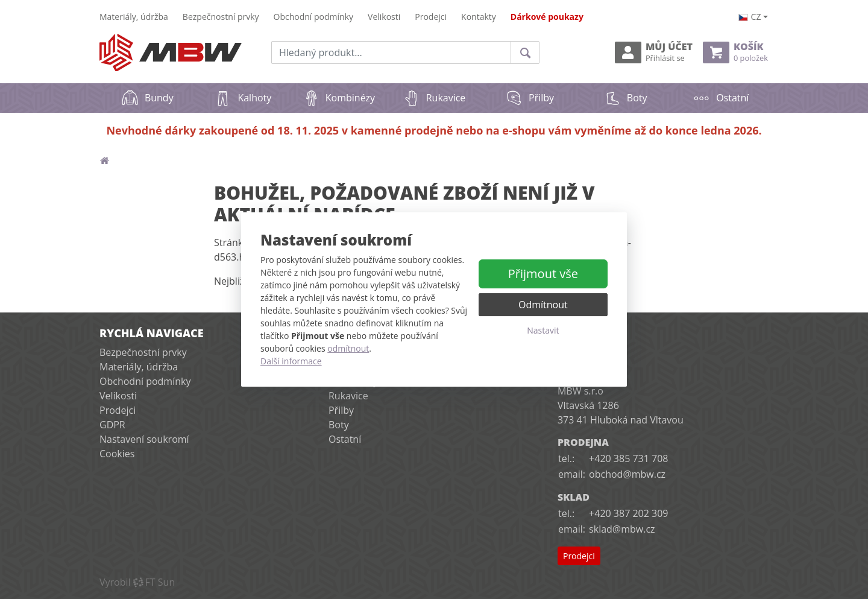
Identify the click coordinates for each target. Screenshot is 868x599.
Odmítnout (543, 305)
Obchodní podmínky (314, 17)
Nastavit (543, 330)
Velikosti (384, 17)
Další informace (291, 361)
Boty (625, 98)
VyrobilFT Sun (137, 582)
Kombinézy (338, 98)
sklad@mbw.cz (622, 529)
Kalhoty (243, 98)
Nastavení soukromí (144, 439)
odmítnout (348, 348)
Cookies (117, 454)
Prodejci (431, 17)
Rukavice (434, 98)
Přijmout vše (543, 274)
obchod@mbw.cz (627, 474)
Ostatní (721, 98)
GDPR (112, 425)
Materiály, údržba (134, 17)
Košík (735, 52)
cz (750, 17)
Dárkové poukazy (547, 17)
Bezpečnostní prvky (221, 17)
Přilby (530, 98)
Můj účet (654, 52)
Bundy (147, 98)
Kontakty (479, 17)
